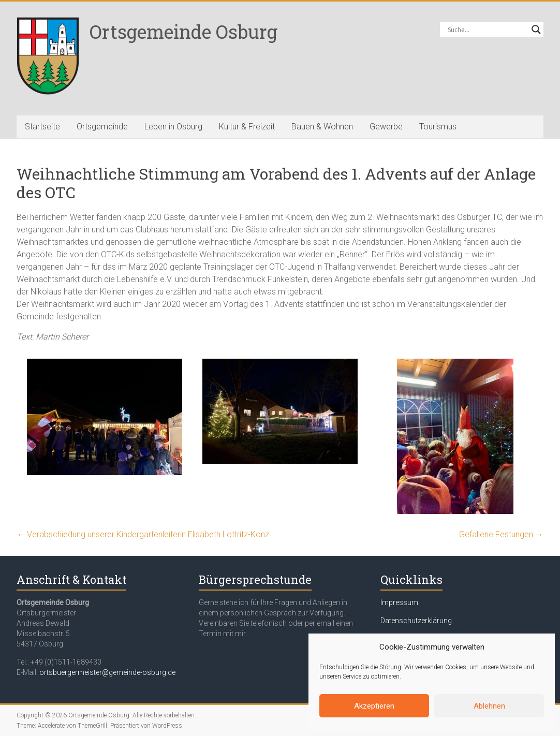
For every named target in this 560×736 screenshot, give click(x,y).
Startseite (42, 127)
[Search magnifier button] (536, 30)
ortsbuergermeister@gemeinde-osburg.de (107, 672)
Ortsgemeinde (102, 127)
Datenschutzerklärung (416, 621)
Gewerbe (386, 127)
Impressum (399, 602)
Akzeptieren (374, 706)
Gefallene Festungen (501, 534)
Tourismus (438, 127)
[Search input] (487, 30)
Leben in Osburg (173, 127)
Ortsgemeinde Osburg (183, 32)
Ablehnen (489, 706)
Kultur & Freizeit (247, 127)
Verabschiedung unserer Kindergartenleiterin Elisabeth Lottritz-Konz (143, 534)
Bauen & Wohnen (322, 127)
